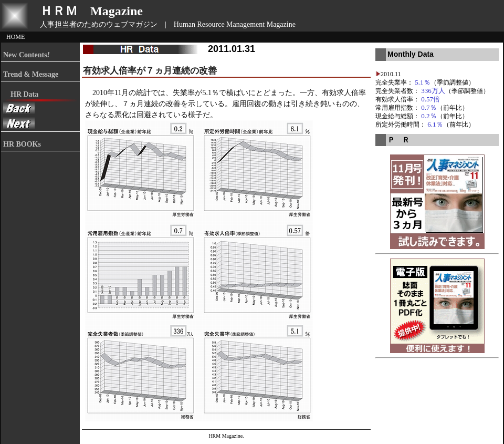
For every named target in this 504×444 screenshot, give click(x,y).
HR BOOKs (22, 144)
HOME (15, 37)
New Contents (27, 55)
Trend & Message (31, 74)
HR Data (21, 94)
